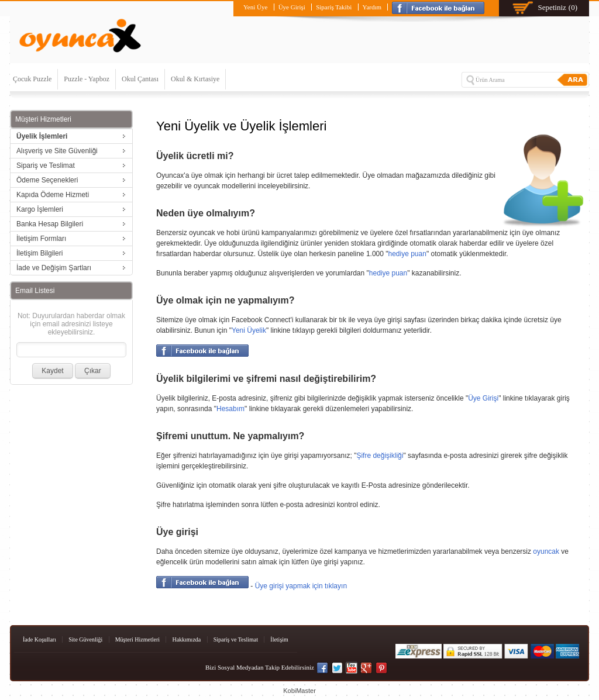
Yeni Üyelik (249, 330)
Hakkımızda (186, 639)
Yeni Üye (255, 7)
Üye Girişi (292, 7)
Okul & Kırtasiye (195, 79)
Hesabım (230, 409)
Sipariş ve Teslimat (236, 639)
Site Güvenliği (85, 639)
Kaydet (52, 371)
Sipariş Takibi (334, 7)
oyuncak (546, 551)
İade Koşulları (39, 639)
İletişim (279, 639)
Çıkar (93, 371)
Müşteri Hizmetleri (137, 639)
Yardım (372, 7)
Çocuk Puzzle (32, 79)
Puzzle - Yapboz (87, 79)
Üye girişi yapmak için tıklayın (301, 586)
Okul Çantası (140, 79)
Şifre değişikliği (380, 456)
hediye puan (407, 254)
